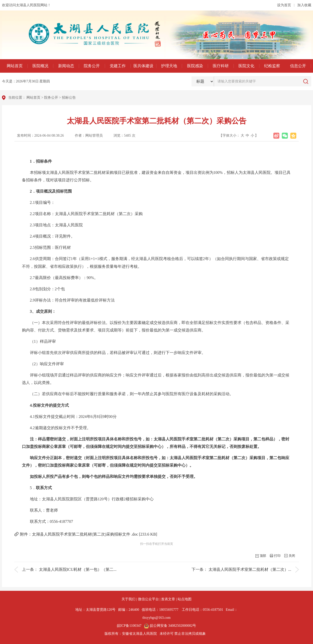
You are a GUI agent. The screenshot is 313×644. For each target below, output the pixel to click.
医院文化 (246, 66)
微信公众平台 (148, 599)
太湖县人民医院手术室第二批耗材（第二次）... (250, 569)
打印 (277, 556)
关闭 (292, 556)
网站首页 (15, 66)
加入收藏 (304, 5)
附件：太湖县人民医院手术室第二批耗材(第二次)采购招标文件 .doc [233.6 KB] (89, 534)
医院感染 (195, 66)
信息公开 (298, 66)
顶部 (263, 556)
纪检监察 (272, 66)
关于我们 (128, 599)
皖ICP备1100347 (129, 626)
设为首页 (284, 5)
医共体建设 (143, 66)
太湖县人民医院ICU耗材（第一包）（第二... (78, 569)
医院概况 (40, 66)
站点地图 (185, 599)
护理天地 (169, 66)
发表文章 (168, 599)
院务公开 (92, 66)
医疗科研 (221, 66)
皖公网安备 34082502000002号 (170, 626)
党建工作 (118, 66)
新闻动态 (66, 66)
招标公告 (69, 98)
